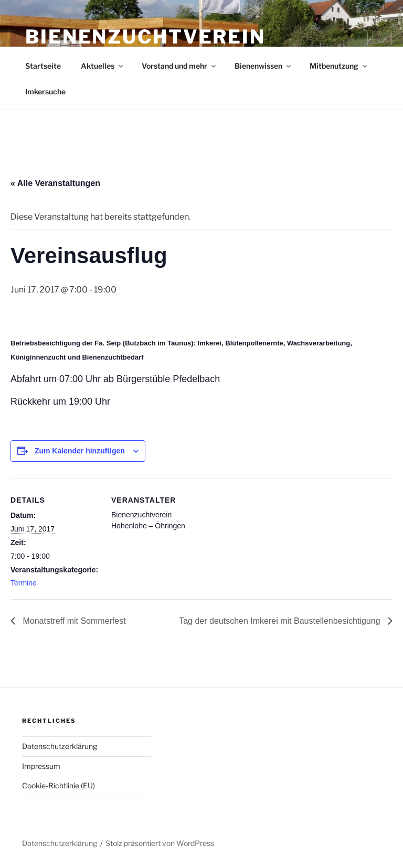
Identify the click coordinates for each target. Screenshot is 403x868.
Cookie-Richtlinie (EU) (59, 785)
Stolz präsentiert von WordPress (160, 843)
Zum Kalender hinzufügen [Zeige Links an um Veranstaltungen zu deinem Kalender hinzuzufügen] (80, 451)
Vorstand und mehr (179, 66)
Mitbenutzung (339, 66)
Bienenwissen (263, 66)
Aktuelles (103, 66)
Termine (24, 583)
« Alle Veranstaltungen (55, 183)
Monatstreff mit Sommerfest (73, 621)
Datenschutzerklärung (60, 746)
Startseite (43, 66)
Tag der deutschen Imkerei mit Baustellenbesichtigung (281, 621)
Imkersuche (45, 91)
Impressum (41, 766)
